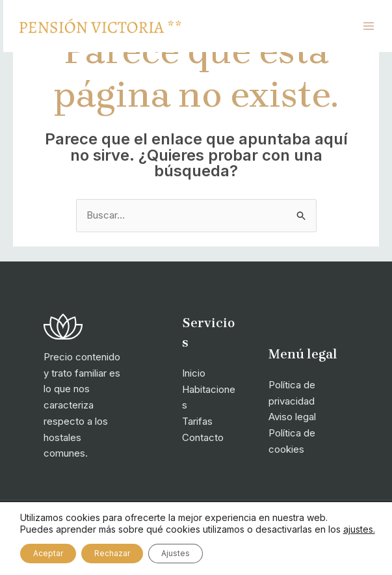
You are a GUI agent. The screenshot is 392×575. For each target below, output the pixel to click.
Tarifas (197, 421)
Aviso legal (292, 417)
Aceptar (48, 553)
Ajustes (176, 553)
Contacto (203, 437)
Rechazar (112, 553)
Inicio (194, 373)
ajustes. (359, 529)
